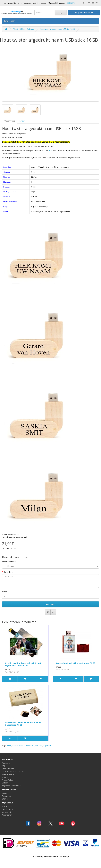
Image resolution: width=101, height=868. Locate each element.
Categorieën (10, 21)
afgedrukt (47, 746)
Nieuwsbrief (7, 815)
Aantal (5, 592)
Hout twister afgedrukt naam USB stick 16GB (57, 29)
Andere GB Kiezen (9, 562)
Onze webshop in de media (13, 772)
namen (20, 746)
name (14, 746)
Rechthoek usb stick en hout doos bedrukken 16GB (23, 724)
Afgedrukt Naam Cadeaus (23, 29)
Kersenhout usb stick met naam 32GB (76, 663)
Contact (5, 793)
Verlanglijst (6, 812)
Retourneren (7, 796)
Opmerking (8, 572)
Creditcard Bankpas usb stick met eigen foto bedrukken (23, 664)
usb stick (39, 746)
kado (33, 746)
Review (22, 121)
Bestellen (51, 604)
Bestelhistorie (8, 809)
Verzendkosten (8, 769)
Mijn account (7, 806)
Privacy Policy (7, 780)
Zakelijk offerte (8, 774)
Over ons (6, 777)
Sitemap (5, 799)
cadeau (27, 746)
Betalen (5, 783)
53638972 (71, 3)
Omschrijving (10, 121)
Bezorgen (6, 763)
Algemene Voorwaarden (12, 786)
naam (9, 746)
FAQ (4, 766)
